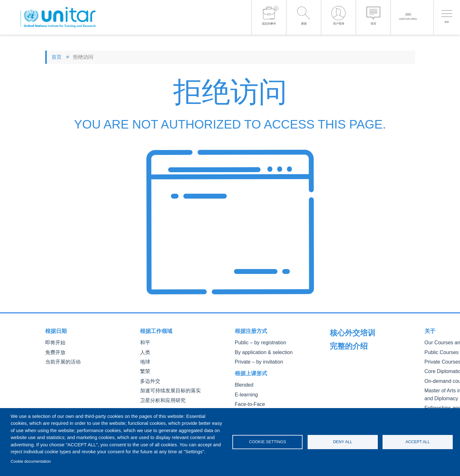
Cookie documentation (31, 461)
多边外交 (149, 378)
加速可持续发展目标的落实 (167, 387)
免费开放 (54, 351)
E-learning (245, 392)
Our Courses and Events (353, 352)
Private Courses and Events (356, 370)
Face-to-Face (248, 401)
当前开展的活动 (61, 360)
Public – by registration (257, 342)
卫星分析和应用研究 (160, 396)
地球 (144, 360)
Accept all (418, 442)
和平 (144, 342)
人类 (144, 351)
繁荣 (144, 369)
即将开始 (54, 342)
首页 (57, 57)
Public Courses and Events (355, 361)
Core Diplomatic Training (353, 379)
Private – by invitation (255, 360)
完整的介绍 (343, 331)
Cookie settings (268, 442)
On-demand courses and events (360, 388)
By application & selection (259, 351)
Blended (243, 383)
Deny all (343, 442)
